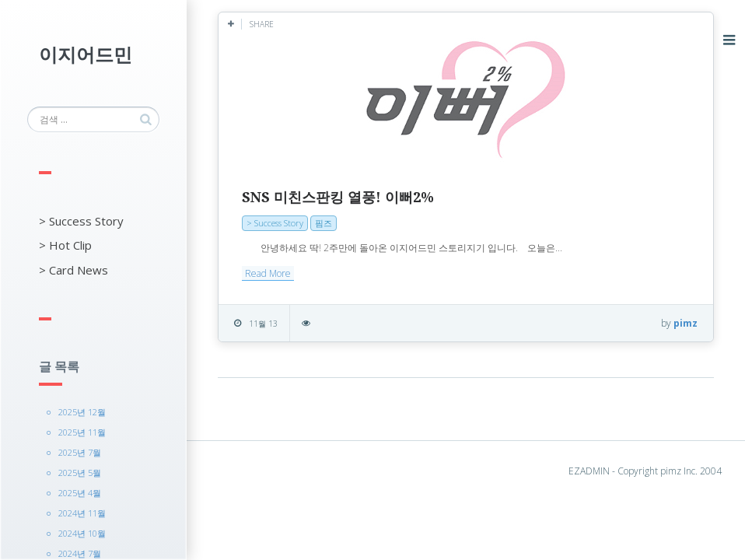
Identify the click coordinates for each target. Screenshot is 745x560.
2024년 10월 (82, 533)
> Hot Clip (65, 245)
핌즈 (324, 223)
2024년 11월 (82, 513)
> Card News (73, 270)
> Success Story (81, 221)
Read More (268, 273)
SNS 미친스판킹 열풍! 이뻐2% (338, 197)
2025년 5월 (80, 472)
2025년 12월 (82, 412)
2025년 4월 (80, 493)
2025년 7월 (80, 452)
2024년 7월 (80, 553)
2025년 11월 (82, 432)
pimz (686, 323)
